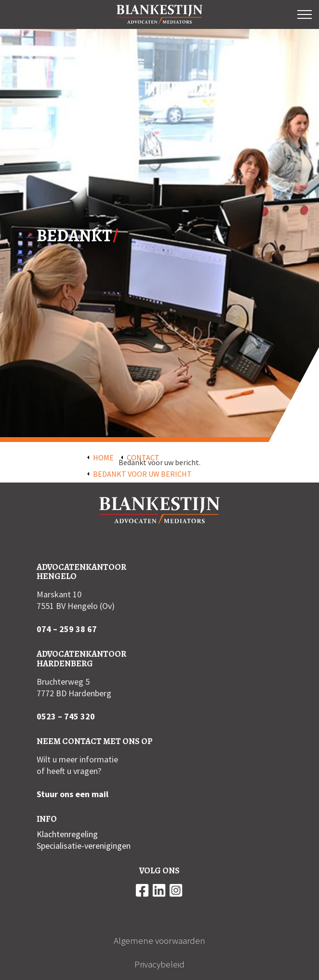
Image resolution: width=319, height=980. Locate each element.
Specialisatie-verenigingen (84, 846)
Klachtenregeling (67, 834)
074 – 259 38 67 (67, 629)
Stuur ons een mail (73, 794)
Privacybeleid (159, 964)
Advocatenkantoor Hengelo (81, 572)
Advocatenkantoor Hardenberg (81, 659)
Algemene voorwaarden (159, 940)
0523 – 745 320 (66, 716)
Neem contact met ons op (95, 741)
